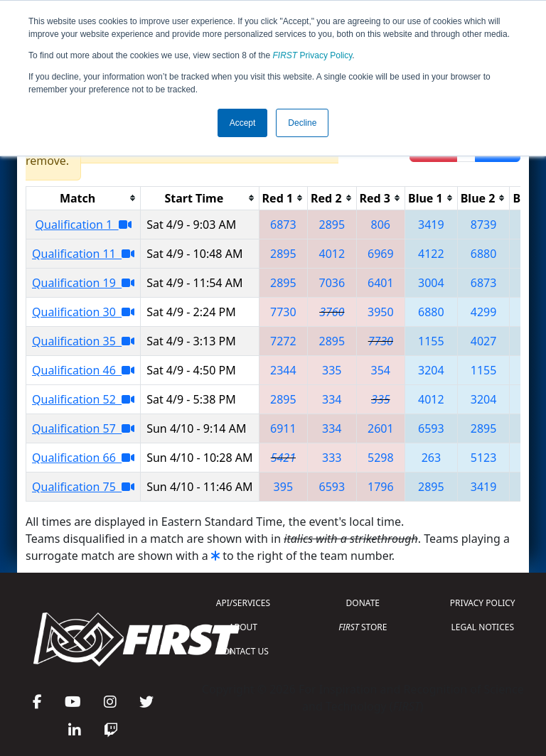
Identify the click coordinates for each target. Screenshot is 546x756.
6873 (283, 225)
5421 (283, 458)
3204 (431, 370)
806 (381, 225)
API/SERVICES (243, 603)
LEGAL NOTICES (483, 627)
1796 (381, 487)
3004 (431, 283)
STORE (363, 627)
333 (332, 458)
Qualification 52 (83, 399)
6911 (283, 428)
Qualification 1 (84, 225)
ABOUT (243, 627)
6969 (381, 254)
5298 (381, 458)
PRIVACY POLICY (483, 603)
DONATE (363, 603)
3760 (332, 312)
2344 (283, 370)
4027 (484, 341)
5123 (484, 458)
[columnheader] (84, 198)
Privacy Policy (313, 55)
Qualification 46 (83, 370)
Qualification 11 (83, 254)
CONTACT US (243, 651)
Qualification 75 (83, 487)
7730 (283, 312)
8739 (484, 225)
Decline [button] (302, 123)
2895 (332, 225)
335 (332, 370)
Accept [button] (243, 123)
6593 (431, 428)
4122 (431, 254)
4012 (332, 254)
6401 (381, 283)
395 (283, 487)
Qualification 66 (83, 458)
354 (381, 370)
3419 (431, 225)
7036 (332, 283)
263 (431, 458)
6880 (484, 254)
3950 (381, 312)
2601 (381, 428)
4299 (484, 312)
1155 (431, 341)
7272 (283, 341)
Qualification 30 (83, 312)
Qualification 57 (83, 428)
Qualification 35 (83, 341)
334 (332, 399)
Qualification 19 (83, 283)
